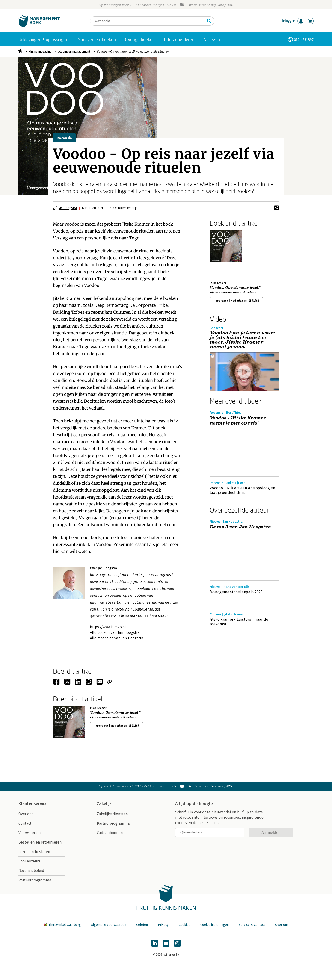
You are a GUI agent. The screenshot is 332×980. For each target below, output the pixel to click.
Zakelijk (104, 804)
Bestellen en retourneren (40, 842)
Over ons (26, 814)
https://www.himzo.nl (108, 627)
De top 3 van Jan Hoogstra (240, 527)
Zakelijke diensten (112, 814)
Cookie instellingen (215, 925)
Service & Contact (252, 925)
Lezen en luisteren (34, 852)
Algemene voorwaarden (109, 925)
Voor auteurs (29, 861)
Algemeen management (74, 52)
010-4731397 (304, 40)
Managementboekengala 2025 (236, 592)
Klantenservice (33, 804)
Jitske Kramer (136, 224)
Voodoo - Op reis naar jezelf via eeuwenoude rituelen (133, 52)
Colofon (142, 925)
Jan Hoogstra (68, 208)
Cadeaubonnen (110, 833)
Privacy (163, 925)
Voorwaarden (30, 833)
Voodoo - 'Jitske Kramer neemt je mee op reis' (238, 421)
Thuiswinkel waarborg (63, 925)
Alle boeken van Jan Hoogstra (115, 633)
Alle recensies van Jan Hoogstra (117, 638)
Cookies (184, 925)
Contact (25, 823)
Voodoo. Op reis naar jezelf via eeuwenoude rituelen (235, 290)
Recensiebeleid (31, 871)
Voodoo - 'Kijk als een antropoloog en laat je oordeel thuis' (243, 490)
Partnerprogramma (35, 880)
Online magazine (40, 52)
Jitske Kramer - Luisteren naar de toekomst (239, 622)
